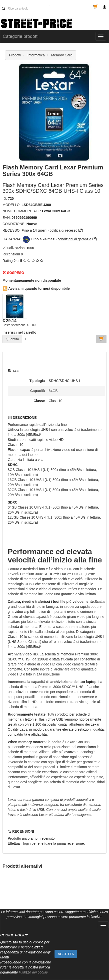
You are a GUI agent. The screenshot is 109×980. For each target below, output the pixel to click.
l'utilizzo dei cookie (33, 972)
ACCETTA (66, 954)
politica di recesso (63, 230)
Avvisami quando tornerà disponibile (36, 288)
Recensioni (11, 254)
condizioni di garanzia (74, 239)
